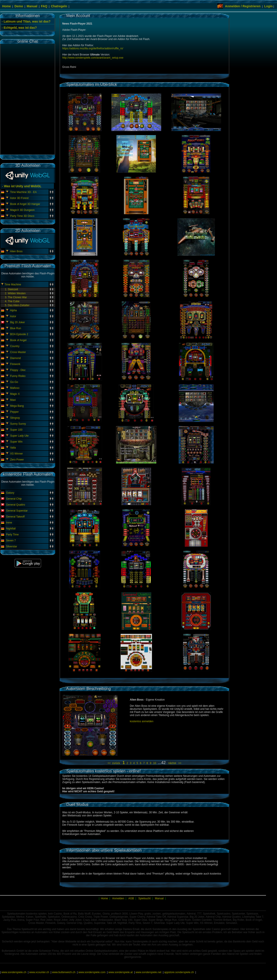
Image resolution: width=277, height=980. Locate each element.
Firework (15, 364)
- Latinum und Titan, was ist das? (26, 21)
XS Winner (16, 454)
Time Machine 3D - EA (23, 192)
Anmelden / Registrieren (243, 6)
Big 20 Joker (18, 322)
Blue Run (16, 328)
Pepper (14, 412)
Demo (19, 6)
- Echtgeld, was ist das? (19, 28)
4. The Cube (12, 301)
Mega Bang (17, 406)
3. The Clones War (16, 297)
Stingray (15, 418)
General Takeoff (15, 517)
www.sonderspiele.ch (14, 972)
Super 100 (16, 430)
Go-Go (14, 382)
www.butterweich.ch (64, 972)
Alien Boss (16, 251)
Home (7, 6)
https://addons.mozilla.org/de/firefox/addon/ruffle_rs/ (93, 48)
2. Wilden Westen (15, 293)
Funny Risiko (18, 376)
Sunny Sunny (18, 424)
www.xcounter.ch (39, 972)
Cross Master (18, 352)
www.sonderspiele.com (92, 972)
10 (155, 763)
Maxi (13, 400)
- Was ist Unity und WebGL (21, 186)
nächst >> (174, 763)
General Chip (14, 499)
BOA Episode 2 (19, 334)
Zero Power (17, 460)
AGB (131, 898)
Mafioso (15, 388)
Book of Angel (18, 340)
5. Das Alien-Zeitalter (17, 305)
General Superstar (17, 511)
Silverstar (11, 546)
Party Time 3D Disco (22, 216)
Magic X (15, 394)
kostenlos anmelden (142, 721)
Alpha (13, 310)
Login (268, 6)
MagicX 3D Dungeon (22, 210)
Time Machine (13, 285)
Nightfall (11, 529)
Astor (13, 316)
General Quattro (15, 505)
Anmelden (118, 898)
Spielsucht (144, 898)
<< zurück (115, 763)
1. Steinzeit (11, 289)
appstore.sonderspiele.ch (179, 972)
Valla (13, 448)
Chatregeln (59, 6)
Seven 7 (11, 541)
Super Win (16, 442)
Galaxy (10, 493)
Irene (9, 523)
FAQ (44, 6)
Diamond (15, 358)
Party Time (12, 535)
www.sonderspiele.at (121, 972)
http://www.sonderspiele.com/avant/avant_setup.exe (93, 58)
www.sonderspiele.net (149, 972)
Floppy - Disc (18, 370)
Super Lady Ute (19, 436)
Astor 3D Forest (19, 198)
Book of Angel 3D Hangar (25, 204)
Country (15, 346)
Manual (32, 6)
